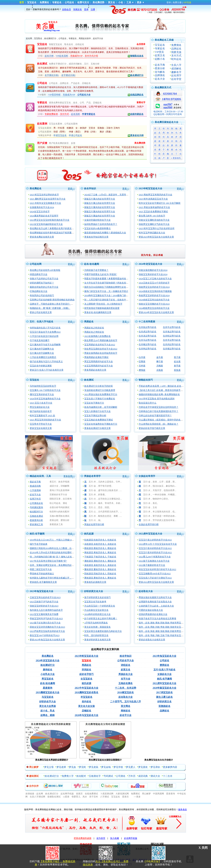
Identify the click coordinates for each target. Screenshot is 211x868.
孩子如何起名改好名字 (41, 411)
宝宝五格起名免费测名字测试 (99, 420)
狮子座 (160, 361)
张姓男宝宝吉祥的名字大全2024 (154, 287)
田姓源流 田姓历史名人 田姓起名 (100, 574)
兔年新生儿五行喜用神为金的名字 (46, 610)
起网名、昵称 (48, 715)
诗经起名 (126, 665)
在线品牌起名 (136, 95)
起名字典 (160, 65)
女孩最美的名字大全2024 (42, 207)
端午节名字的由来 (39, 544)
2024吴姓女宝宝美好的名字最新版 (155, 291)
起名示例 (49, 56)
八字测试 (105, 797)
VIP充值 (187, 2)
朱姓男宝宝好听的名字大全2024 (154, 295)
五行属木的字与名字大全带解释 (45, 345)
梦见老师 (61, 767)
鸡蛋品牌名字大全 (39, 274)
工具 (129, 2)
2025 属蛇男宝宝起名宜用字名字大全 (48, 199)
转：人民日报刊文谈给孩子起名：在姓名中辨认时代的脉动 (113, 300)
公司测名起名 (36, 503)
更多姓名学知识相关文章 (96, 237)
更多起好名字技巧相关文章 (152, 428)
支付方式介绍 (91, 56)
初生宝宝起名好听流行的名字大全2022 (157, 569)
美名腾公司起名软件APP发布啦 (45, 270)
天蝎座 (160, 366)
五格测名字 (95, 776)
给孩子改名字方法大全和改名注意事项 (157, 618)
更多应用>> (69, 476)
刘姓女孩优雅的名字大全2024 (153, 270)
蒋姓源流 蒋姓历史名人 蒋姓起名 (100, 552)
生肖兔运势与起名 (172, 332)
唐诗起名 (48, 670)
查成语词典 (35, 486)
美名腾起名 (48, 656)
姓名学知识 (126, 656)
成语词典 (143, 776)
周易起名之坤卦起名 (94, 332)
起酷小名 (160, 59)
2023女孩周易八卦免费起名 (97, 336)
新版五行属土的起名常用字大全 (100, 203)
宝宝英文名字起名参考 (95, 602)
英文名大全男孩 (48, 706)
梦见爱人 (131, 767)
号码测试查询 (36, 507)
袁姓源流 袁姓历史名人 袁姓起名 (100, 565)
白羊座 (142, 357)
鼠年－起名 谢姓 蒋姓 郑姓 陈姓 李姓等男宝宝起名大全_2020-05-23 (171, 623)
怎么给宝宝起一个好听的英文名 (100, 606)
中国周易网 (158, 794)
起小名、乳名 (48, 711)
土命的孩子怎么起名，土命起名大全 (156, 606)
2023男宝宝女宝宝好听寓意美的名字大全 (50, 220)
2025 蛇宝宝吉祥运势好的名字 (44, 195)
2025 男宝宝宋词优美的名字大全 (45, 420)
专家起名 (57, 2)
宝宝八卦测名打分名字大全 (97, 411)
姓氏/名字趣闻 (164, 679)
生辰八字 (176, 65)
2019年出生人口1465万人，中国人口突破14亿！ (53, 540)
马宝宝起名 (48, 697)
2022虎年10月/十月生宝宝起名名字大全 (158, 544)
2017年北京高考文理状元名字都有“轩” (48, 561)
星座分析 (160, 68)
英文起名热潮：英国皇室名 (97, 627)
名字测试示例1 (52, 75)
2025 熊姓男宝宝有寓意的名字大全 (156, 195)
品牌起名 (176, 49)
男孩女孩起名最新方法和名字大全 (155, 597)
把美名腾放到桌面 (83, 838)
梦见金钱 (106, 767)
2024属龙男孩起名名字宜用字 (44, 216)
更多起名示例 (136, 136)
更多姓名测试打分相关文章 (97, 428)
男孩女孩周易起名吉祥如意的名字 (101, 353)
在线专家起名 (136, 114)
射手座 (177, 366)
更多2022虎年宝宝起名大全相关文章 (156, 582)
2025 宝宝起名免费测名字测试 (153, 212)
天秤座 (142, 366)
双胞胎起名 (164, 706)
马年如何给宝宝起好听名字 (43, 386)
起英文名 (160, 55)
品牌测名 (160, 75)
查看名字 (141, 102)
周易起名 (89, 322)
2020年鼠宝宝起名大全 (164, 688)
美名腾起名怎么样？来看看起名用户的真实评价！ (54, 228)
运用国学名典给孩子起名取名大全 (155, 602)
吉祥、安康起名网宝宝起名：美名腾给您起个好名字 (55, 565)
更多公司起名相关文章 (41, 312)
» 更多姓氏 (176, 158)
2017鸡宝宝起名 (164, 692)
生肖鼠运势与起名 (148, 327)
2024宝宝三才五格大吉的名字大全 (155, 279)
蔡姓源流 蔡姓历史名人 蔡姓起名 (100, 548)
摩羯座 (142, 370)
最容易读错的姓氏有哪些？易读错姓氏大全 (105, 233)
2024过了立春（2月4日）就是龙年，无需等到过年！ (110, 195)
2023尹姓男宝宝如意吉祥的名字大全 (47, 631)
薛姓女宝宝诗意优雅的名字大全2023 (47, 627)
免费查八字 (68, 776)
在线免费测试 (91, 794)
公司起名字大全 (126, 661)
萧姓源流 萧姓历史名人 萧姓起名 (100, 578)
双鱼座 (177, 370)
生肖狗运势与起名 (148, 349)
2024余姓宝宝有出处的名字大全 (154, 300)
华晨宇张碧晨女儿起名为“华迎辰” (101, 274)
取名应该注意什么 (148, 403)
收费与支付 (83, 2)
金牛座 (160, 357)
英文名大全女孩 (86, 706)
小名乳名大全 (48, 674)
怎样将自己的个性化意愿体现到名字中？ (159, 411)
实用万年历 (35, 499)
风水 (85, 797)
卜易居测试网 (107, 794)
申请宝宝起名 (60, 135)
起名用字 (176, 75)
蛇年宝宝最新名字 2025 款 (42, 416)
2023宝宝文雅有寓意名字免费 (44, 614)
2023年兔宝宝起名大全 (41, 591)
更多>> (71, 189)
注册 (93, 9)
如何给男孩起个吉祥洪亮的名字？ (101, 224)
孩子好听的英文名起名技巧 (97, 597)
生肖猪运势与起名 (172, 349)
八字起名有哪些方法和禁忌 (43, 357)
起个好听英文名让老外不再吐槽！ (101, 618)
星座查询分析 (36, 520)
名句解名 (160, 72)
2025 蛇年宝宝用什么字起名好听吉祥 (157, 228)
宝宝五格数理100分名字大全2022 (155, 574)
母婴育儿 (76, 797)
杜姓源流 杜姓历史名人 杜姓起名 (100, 540)
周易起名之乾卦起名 (94, 328)
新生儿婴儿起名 (164, 697)
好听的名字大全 (48, 702)
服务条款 (183, 809)
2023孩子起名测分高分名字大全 (45, 623)
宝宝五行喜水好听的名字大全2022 (155, 548)
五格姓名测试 (36, 516)
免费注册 (177, 2)
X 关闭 (203, 848)
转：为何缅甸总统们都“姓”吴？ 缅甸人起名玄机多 (54, 557)
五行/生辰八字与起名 (164, 670)
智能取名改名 (136, 56)
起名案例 (42, 124)
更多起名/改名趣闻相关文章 (98, 312)
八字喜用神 (35, 490)
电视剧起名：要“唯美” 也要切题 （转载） (50, 308)
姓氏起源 (89, 534)
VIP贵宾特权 (54, 95)
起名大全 (160, 79)
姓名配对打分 (36, 512)
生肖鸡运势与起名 (172, 344)
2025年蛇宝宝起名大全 (150, 189)
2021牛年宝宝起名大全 (86, 688)
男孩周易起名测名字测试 (96, 357)
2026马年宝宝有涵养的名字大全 (45, 399)
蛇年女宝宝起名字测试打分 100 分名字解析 (160, 203)
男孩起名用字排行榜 (94, 524)
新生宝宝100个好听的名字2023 (45, 635)
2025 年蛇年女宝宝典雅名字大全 (45, 203)
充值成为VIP (76, 56)
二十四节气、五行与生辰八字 (126, 702)
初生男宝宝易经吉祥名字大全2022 (101, 349)
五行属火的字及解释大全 (42, 353)
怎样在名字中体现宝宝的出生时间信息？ (159, 407)
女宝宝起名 (86, 679)
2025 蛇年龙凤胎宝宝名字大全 (153, 199)
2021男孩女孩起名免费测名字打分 (101, 394)
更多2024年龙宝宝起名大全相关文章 (156, 312)
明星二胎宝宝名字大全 (41, 569)
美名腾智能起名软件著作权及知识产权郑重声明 (53, 233)
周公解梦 (146, 794)
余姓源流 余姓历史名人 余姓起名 (100, 544)
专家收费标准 (51, 114)
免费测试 (135, 794)
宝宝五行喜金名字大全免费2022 (45, 332)
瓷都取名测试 (54, 797)
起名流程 (75, 114)
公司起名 (69, 2)
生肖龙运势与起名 (148, 336)
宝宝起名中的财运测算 (41, 366)
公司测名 (121, 776)
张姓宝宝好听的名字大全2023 (44, 606)
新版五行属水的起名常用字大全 (100, 212)
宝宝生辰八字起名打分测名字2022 (155, 578)
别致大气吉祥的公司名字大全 (44, 279)
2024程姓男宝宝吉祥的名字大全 (154, 308)
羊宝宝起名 (86, 697)
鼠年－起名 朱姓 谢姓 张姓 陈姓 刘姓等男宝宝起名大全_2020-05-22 (171, 631)
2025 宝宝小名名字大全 (41, 403)
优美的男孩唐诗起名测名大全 (153, 614)
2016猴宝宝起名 (126, 692)
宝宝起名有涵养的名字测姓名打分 (101, 424)
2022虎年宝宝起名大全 (150, 534)
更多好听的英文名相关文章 (97, 640)
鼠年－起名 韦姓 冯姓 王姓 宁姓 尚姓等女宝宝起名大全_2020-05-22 (171, 635)
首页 (22, 2)
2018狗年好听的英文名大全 (97, 614)
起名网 (40, 794)
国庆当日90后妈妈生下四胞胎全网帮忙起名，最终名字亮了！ (114, 287)
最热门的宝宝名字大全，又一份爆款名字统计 (106, 291)
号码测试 (108, 776)
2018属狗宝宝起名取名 (86, 692)
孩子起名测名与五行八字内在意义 (46, 361)
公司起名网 (36, 264)
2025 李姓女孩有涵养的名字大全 (154, 207)
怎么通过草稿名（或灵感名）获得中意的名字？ (162, 420)
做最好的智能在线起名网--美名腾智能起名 (159, 394)
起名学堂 (176, 79)
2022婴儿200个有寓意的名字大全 (155, 557)
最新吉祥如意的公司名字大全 (44, 287)
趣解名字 (176, 72)
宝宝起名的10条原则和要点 (97, 228)
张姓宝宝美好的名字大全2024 (153, 274)
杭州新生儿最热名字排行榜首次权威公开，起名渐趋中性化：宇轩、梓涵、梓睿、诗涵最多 (74, 578)
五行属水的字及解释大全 (42, 349)
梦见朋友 (143, 767)
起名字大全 (35, 495)
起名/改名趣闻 (48, 683)
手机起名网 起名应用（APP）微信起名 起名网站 (162, 386)
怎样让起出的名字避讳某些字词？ (155, 416)
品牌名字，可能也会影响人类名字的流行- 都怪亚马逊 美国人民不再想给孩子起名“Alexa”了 (74, 304)
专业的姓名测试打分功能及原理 (100, 390)
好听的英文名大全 (94, 591)
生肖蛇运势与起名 (172, 336)
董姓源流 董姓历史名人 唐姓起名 (100, 569)
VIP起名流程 (62, 56)
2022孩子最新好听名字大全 (152, 565)
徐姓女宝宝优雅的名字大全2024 (154, 304)
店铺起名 (86, 711)
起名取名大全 (146, 591)
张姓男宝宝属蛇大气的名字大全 (154, 224)
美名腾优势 (98, 2)
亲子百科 (94, 797)
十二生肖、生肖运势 (126, 688)
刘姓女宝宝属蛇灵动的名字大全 (154, 220)
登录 (169, 2)
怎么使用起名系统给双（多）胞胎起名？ (159, 424)
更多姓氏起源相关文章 (95, 582)
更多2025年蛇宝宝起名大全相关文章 (156, 237)
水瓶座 (160, 370)
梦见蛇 (82, 767)
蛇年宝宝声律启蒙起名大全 (152, 233)
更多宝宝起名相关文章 (41, 428)
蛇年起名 (176, 59)
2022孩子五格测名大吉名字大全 (154, 561)
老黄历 (79, 794)
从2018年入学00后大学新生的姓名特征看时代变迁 (54, 552)
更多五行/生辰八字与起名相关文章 (47, 370)
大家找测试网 (122, 794)
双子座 (177, 357)
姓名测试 (42, 64)
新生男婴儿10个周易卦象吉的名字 (101, 340)
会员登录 (141, 44)
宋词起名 (86, 670)
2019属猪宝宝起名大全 (48, 692)
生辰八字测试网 (37, 797)
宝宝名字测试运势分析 (95, 416)
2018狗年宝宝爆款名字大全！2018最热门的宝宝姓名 (110, 295)
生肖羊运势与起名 (172, 340)
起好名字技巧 (86, 674)
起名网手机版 (67, 794)
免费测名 (44, 2)
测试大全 (155, 776)
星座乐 (125, 797)
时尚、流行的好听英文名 (96, 635)
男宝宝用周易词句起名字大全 (99, 361)
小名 (121, 2)
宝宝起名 (32, 2)
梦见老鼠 (94, 767)
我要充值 (176, 52)
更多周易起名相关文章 (95, 370)
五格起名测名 (126, 683)
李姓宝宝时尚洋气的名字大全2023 (46, 618)
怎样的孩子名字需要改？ (96, 270)
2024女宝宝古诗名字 (40, 212)
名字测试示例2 (68, 75)
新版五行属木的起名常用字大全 (100, 207)
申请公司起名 (75, 135)
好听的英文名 (164, 702)
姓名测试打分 (136, 75)
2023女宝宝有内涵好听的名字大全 (46, 224)
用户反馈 (42, 143)
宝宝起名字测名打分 (94, 403)
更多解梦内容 (170, 767)
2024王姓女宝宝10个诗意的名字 (154, 283)
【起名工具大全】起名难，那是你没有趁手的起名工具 (165, 390)
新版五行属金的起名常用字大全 (100, 216)
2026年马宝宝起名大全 (86, 715)
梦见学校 (118, 767)
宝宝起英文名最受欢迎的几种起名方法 (103, 631)
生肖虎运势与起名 (148, 332)
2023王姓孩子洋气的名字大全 (44, 602)
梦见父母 (49, 767)
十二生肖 (168, 776)
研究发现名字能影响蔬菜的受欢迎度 (102, 308)
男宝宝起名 (48, 679)
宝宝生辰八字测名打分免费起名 (100, 399)
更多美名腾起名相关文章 (42, 237)
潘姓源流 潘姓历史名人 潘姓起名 (100, 561)
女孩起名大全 (164, 674)
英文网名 (126, 706)
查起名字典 (35, 482)
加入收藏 (115, 838)
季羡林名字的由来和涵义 (42, 574)
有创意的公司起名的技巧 (42, 295)
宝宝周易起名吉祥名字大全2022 (100, 345)
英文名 (112, 2)
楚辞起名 (164, 665)
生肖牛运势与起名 (172, 327)
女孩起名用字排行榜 (149, 524)
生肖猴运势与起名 (148, 344)
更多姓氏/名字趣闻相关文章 (43, 582)
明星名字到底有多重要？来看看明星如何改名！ (107, 279)
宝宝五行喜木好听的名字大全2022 (155, 552)
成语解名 (176, 69)
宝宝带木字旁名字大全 (41, 424)
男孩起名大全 (126, 674)
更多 (139, 2)
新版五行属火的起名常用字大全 (100, 199)
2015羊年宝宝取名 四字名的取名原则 (157, 399)
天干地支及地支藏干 (40, 340)
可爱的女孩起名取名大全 (151, 610)
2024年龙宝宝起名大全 (150, 264)
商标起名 (126, 711)
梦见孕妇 (155, 767)
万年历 (132, 776)
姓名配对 (81, 776)
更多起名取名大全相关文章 (152, 640)
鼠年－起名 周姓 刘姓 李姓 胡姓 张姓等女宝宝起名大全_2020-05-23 (171, 627)
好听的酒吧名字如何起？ (42, 283)
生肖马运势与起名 (148, 340)
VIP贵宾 (159, 52)
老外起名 (86, 702)
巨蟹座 (142, 361)
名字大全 (126, 679)
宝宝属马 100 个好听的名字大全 (45, 390)
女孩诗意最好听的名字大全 (97, 220)
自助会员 (66, 9)
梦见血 (72, 767)
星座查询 (48, 688)
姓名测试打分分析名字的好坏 (99, 386)
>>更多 (137, 797)
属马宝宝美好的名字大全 (42, 394)
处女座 (177, 361)
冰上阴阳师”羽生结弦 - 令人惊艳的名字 (103, 304)
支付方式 (64, 114)
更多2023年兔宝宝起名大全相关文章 (47, 640)
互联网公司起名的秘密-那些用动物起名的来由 (52, 300)
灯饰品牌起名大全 (39, 291)
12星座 (66, 797)
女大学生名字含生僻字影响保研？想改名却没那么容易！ (112, 283)
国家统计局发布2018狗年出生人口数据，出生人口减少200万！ (60, 548)
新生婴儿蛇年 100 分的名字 (152, 216)
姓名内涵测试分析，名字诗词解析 (101, 407)
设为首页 (101, 838)
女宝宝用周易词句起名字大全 (99, 366)
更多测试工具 (36, 524)
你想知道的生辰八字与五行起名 (45, 328)
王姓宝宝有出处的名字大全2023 (45, 597)
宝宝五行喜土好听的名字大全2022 (155, 540)
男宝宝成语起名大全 (40, 407)
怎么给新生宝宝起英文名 (96, 610)
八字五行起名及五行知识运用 (44, 336)
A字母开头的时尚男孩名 (96, 623)
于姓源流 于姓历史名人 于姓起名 (100, 557)
